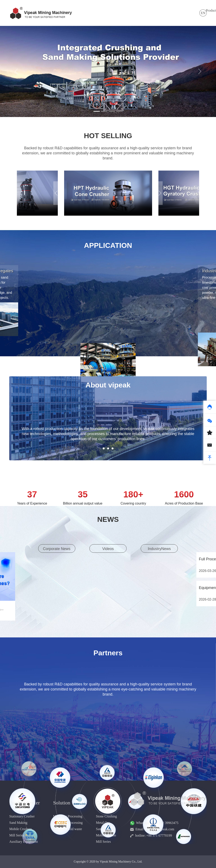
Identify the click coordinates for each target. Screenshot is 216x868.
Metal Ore (103, 823)
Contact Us (188, 13)
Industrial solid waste (68, 829)
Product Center (25, 803)
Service (155, 10)
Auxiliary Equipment (24, 842)
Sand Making (18, 823)
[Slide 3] (112, 111)
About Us (171, 13)
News (126, 10)
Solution (110, 10)
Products (92, 10)
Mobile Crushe (106, 835)
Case (140, 10)
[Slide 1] (97, 111)
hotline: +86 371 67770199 (151, 835)
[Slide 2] (104, 111)
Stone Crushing (106, 816)
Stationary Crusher (22, 816)
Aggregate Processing (68, 823)
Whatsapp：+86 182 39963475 (154, 823)
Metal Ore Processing (68, 816)
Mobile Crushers (21, 829)
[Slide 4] (119, 111)
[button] (160, 193)
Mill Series (17, 835)
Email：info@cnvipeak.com (152, 829)
